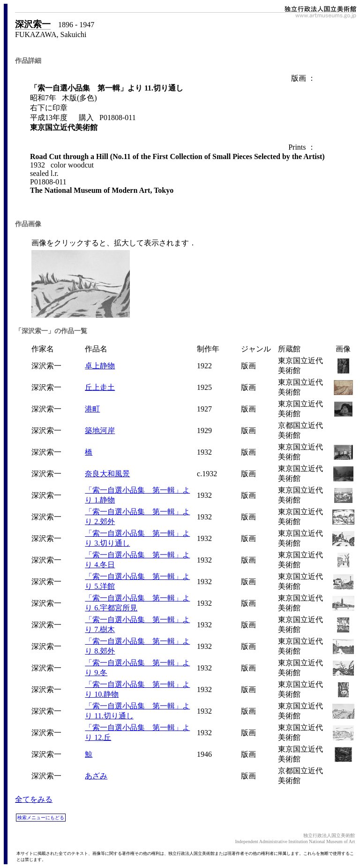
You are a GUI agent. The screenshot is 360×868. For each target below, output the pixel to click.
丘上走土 (100, 387)
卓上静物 (100, 366)
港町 (92, 409)
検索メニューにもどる (41, 818)
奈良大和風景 (107, 474)
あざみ (96, 776)
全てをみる (34, 799)
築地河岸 (100, 430)
